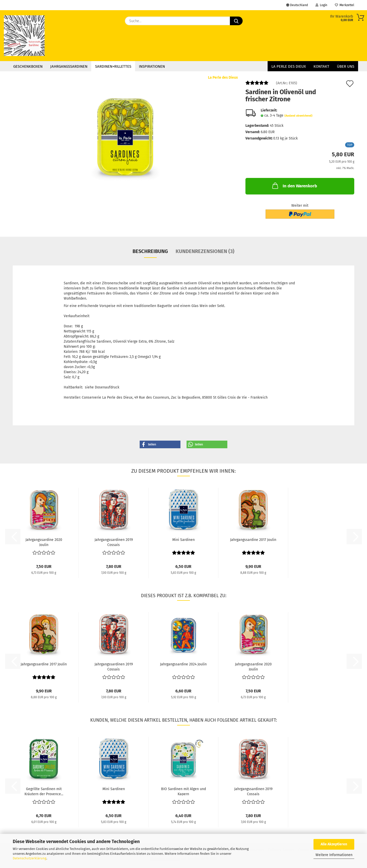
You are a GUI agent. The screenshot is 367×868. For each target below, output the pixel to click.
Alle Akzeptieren (334, 844)
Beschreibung (150, 251)
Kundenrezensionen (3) (205, 251)
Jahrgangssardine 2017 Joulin (253, 540)
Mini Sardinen (183, 540)
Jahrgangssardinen (69, 66)
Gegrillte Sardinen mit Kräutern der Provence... (44, 791)
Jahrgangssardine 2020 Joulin (44, 542)
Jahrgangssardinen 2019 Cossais (114, 542)
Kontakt (321, 66)
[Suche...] (236, 21)
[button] (160, 444)
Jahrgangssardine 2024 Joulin (183, 664)
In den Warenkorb (294, 186)
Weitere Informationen (334, 855)
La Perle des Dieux (289, 66)
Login (321, 5)
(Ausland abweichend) (298, 116)
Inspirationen (152, 66)
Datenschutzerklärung (30, 858)
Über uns (346, 66)
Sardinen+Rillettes (113, 66)
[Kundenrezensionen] (257, 85)
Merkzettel (345, 5)
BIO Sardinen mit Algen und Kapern (183, 791)
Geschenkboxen (28, 66)
